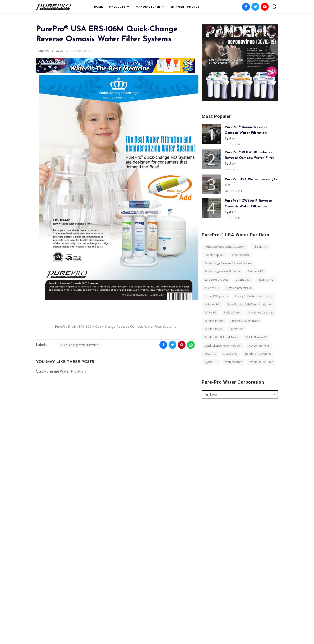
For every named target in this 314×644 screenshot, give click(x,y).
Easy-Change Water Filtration (222, 271)
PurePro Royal (213, 329)
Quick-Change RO (256, 337)
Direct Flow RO (240, 255)
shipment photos (185, 7)
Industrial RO (266, 280)
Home (98, 7)
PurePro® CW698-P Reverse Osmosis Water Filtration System (248, 207)
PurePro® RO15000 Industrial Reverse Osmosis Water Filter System (249, 158)
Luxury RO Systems (216, 296)
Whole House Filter (261, 362)
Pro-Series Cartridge (261, 313)
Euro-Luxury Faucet (216, 280)
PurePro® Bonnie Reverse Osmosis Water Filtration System (246, 133)
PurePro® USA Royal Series (221, 337)
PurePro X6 (236, 329)
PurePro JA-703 (214, 321)
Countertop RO (214, 255)
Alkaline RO (260, 247)
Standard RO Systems (258, 354)
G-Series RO (243, 280)
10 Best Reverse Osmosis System (225, 247)
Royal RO (210, 354)
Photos (158, 621)
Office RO (210, 313)
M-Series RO (212, 304)
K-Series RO (212, 288)
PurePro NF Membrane (245, 321)
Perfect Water (232, 313)
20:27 (60, 51)
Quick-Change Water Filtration (80, 345)
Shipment (140, 621)
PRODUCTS (117, 7)
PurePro (43, 51)
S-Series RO (230, 354)
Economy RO (255, 271)
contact (174, 621)
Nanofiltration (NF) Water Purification (250, 304)
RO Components (259, 346)
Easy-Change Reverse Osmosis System (228, 263)
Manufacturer (148, 7)
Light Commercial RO (239, 288)
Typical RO (211, 362)
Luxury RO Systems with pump (254, 296)
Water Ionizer (234, 362)
